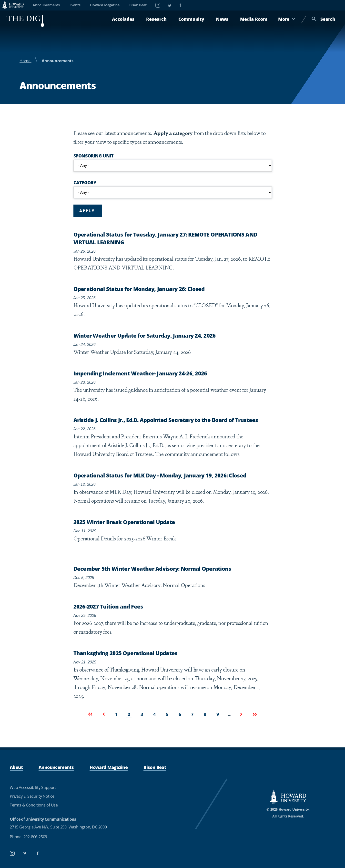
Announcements (46, 5)
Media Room (254, 19)
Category (85, 183)
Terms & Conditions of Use (34, 805)
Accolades (123, 19)
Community (191, 19)
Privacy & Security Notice (32, 796)
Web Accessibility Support (33, 787)
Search (323, 19)
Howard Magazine (105, 5)
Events (75, 5)
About (16, 767)
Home (25, 61)
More (287, 19)
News (222, 19)
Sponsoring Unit (94, 156)
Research (156, 19)
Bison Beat (138, 5)
